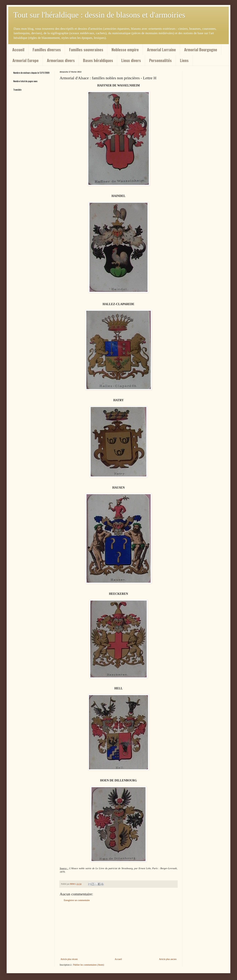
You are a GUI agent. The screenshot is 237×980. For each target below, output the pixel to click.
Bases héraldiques (98, 60)
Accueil (18, 49)
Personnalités (160, 60)
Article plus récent (69, 959)
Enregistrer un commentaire (77, 900)
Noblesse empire (125, 49)
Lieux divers (131, 60)
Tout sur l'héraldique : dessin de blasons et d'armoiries (99, 15)
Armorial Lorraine (161, 49)
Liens (184, 60)
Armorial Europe (26, 60)
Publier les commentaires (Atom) (89, 965)
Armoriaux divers (61, 60)
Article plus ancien (168, 959)
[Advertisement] (118, 930)
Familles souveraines (86, 49)
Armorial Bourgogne (201, 49)
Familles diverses (47, 49)
